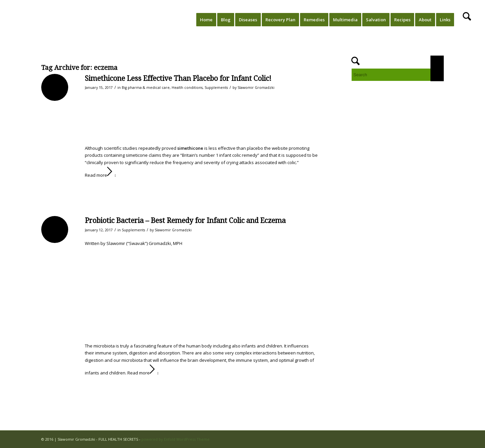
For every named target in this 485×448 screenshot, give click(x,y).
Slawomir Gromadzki (256, 88)
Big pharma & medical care (146, 88)
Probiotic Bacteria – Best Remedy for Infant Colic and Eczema (185, 221)
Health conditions (187, 88)
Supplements (216, 88)
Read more (102, 175)
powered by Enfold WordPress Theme (175, 439)
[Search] (467, 20)
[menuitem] (206, 20)
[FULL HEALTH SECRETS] (36, 20)
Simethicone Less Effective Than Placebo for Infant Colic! (178, 78)
